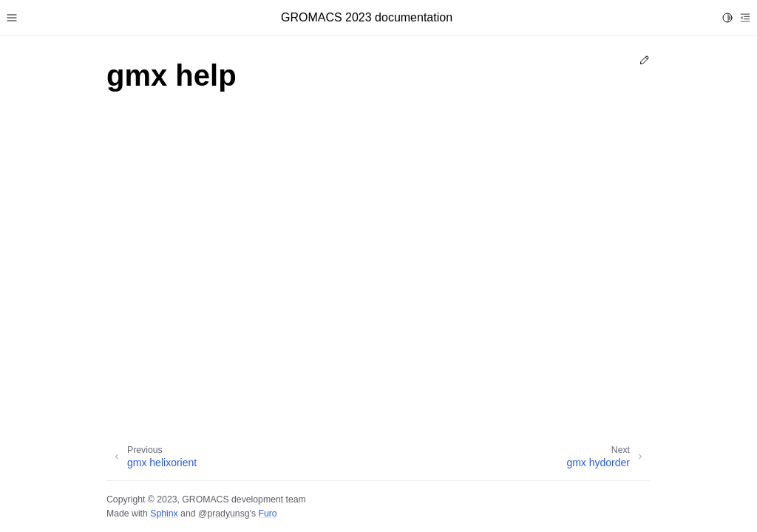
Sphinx (164, 514)
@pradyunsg (224, 514)
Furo (267, 514)
